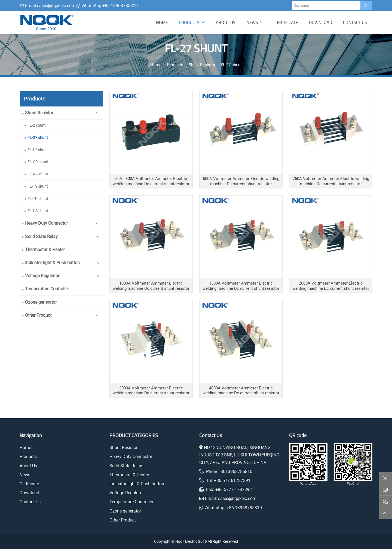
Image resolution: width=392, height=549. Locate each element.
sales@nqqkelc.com (56, 6)
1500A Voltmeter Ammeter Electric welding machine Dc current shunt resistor (241, 286)
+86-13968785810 (120, 6)
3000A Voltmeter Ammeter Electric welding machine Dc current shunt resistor (151, 391)
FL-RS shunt (38, 174)
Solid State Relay (41, 237)
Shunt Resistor (39, 113)
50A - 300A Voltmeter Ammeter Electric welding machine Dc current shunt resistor (151, 181)
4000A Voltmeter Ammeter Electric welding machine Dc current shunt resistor (241, 391)
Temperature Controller (47, 289)
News (252, 22)
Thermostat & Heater (45, 250)
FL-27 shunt (38, 138)
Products (189, 22)
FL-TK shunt (38, 199)
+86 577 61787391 (232, 481)
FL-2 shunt (37, 125)
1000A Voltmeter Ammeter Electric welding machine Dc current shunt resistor (151, 286)
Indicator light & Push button (52, 263)
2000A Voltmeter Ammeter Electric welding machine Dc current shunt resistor (331, 286)
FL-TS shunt (38, 186)
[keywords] (326, 6)
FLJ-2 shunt (38, 150)
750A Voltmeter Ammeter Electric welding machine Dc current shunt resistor (331, 181)
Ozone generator (41, 302)
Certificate (286, 22)
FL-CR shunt (38, 162)
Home (162, 22)
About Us (226, 22)
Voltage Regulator (42, 276)
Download (321, 22)
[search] (366, 6)
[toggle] (97, 113)
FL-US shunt (38, 211)
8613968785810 (236, 472)
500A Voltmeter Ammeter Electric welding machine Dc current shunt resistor (241, 181)
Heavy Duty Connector (46, 223)
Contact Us (355, 22)
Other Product (38, 315)
